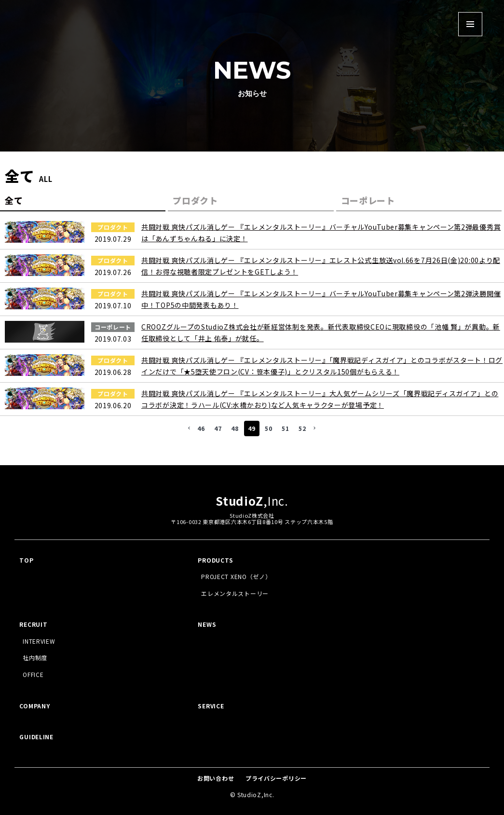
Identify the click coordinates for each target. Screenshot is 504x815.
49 (252, 428)
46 (201, 428)
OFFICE (33, 674)
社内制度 (35, 657)
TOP (26, 560)
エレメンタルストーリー (235, 593)
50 (268, 428)
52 (302, 428)
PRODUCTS (216, 560)
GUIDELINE (36, 737)
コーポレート (368, 200)
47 (218, 428)
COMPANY (34, 706)
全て (14, 200)
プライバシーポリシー (276, 778)
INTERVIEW (39, 641)
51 (285, 428)
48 (235, 428)
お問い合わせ (216, 778)
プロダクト (195, 200)
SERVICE (211, 706)
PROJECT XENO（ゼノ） (236, 576)
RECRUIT (33, 624)
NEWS (207, 624)
